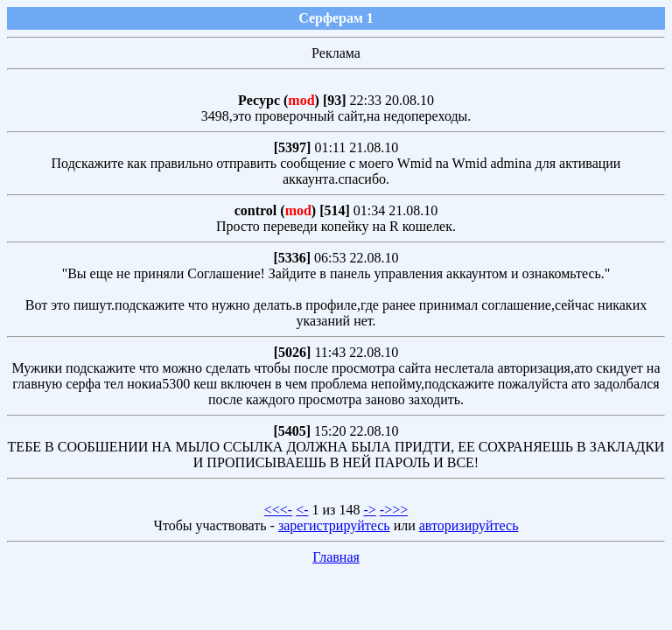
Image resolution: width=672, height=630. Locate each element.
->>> (394, 510)
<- (302, 510)
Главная (336, 557)
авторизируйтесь (469, 525)
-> (369, 510)
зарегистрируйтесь (334, 525)
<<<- (278, 510)
